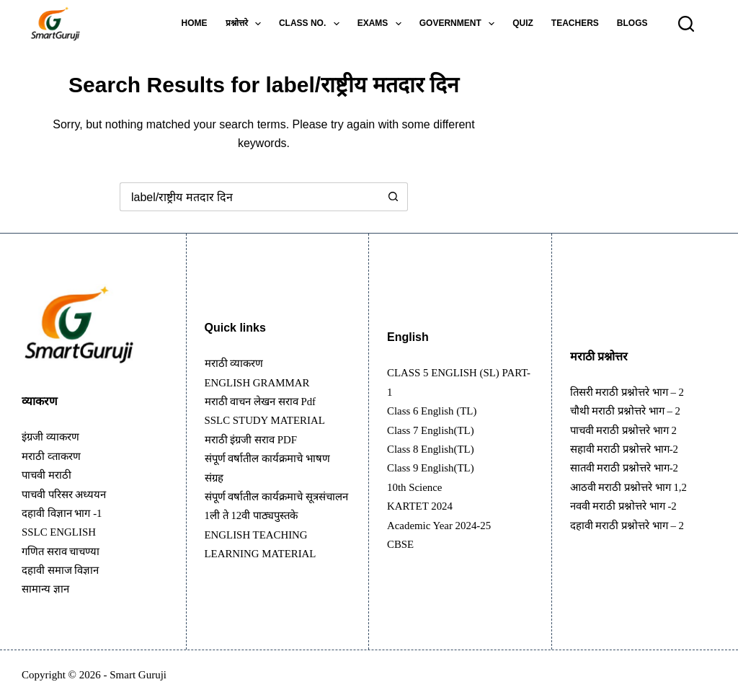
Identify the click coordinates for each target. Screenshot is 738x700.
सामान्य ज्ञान (47, 589)
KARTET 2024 (422, 506)
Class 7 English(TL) (434, 430)
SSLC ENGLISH (62, 532)
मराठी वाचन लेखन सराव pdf (265, 392)
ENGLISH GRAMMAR (261, 372)
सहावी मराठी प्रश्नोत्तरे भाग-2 (628, 449)
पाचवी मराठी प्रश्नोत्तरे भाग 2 (628, 430)
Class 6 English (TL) (435, 411)
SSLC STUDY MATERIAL (270, 411)
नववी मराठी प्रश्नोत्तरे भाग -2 (628, 506)
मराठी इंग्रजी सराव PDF (255, 430)
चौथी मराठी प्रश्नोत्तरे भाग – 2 (629, 411)
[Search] (686, 24)
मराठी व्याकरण (236, 354)
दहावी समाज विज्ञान (63, 570)
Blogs (632, 23)
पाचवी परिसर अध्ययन (67, 494)
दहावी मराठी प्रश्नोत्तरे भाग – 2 (632, 525)
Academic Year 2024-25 (443, 525)
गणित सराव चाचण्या (64, 551)
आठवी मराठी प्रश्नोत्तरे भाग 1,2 (633, 487)
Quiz (523, 23)
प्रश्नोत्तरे (246, 24)
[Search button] (394, 197)
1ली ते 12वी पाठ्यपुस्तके (255, 525)
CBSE (401, 544)
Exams (382, 24)
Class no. (312, 24)
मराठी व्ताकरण (53, 456)
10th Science (417, 487)
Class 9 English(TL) (434, 468)
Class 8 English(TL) (434, 449)
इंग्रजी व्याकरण (53, 437)
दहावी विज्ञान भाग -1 (65, 513)
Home (195, 23)
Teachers (575, 23)
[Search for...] (249, 197)
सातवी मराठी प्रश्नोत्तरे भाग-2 (628, 468)
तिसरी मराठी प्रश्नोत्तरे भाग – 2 (632, 392)
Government (460, 24)
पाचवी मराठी (48, 475)
